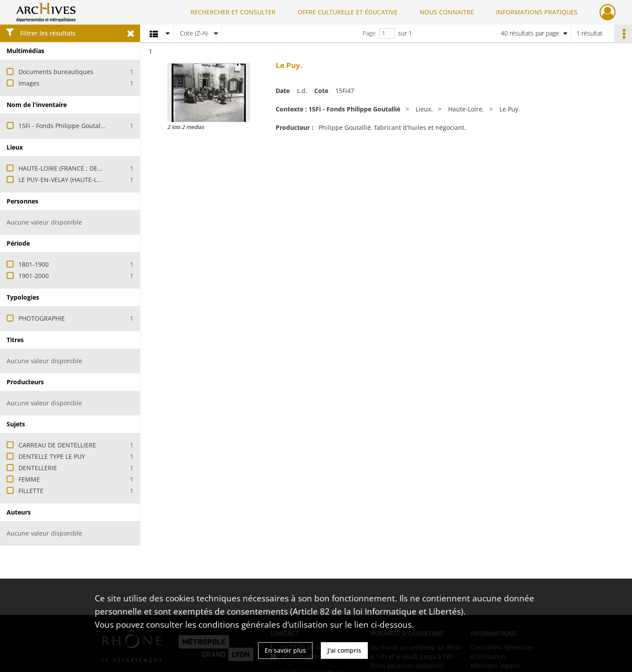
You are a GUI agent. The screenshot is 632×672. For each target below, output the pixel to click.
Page (369, 33)
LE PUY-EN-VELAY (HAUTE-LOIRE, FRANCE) (79, 180)
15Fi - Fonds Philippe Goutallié (63, 126)
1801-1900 (34, 264)
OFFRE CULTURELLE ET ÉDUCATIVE (348, 12)
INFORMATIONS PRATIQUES (537, 12)
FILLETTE (31, 491)
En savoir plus (285, 650)
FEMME (29, 479)
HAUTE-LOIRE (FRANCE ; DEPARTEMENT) (77, 168)
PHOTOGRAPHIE (42, 318)
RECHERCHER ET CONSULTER (233, 12)
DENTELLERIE (38, 468)
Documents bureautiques (56, 72)
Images (29, 83)
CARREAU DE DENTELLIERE (57, 445)
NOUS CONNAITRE (447, 12)
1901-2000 (34, 276)
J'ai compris (344, 650)
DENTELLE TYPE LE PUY (52, 456)
